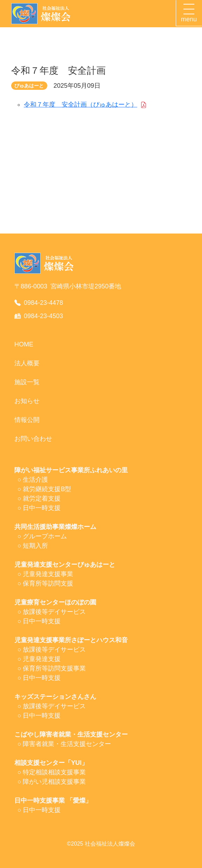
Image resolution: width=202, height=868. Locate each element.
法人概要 (27, 363)
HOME (24, 344)
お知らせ (27, 401)
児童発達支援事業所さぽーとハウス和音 (71, 640)
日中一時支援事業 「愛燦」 (53, 801)
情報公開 (27, 420)
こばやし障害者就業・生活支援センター (71, 734)
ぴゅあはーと (29, 86)
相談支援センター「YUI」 (51, 763)
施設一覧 (27, 382)
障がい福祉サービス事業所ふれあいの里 (71, 470)
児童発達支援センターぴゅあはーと (65, 565)
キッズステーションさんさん (55, 697)
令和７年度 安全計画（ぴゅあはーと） (81, 105)
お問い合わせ (33, 439)
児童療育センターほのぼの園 (55, 602)
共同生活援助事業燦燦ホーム (55, 527)
